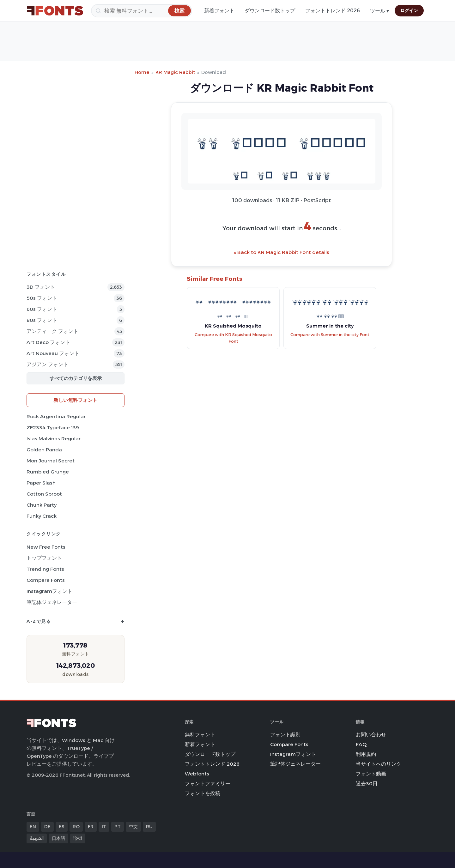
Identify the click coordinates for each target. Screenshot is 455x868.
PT (118, 827)
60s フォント (42, 309)
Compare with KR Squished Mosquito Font (233, 338)
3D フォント (41, 287)
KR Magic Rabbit (175, 72)
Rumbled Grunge (48, 472)
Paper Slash (41, 483)
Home (142, 72)
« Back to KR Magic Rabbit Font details (282, 252)
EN (33, 827)
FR (91, 827)
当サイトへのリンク (379, 764)
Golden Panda (44, 450)
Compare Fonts (46, 580)
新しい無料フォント (76, 400)
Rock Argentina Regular (56, 416)
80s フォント (42, 320)
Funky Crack (42, 516)
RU (149, 827)
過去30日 (367, 784)
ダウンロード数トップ (270, 11)
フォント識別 (285, 735)
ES (62, 827)
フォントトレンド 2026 (333, 11)
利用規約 (366, 754)
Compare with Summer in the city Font (330, 335)
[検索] (142, 11)
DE (47, 827)
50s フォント (42, 298)
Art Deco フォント (48, 342)
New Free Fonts (46, 547)
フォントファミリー (208, 784)
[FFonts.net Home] (55, 11)
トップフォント (44, 558)
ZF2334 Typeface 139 (53, 428)
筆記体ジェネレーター (52, 602)
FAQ (361, 744)
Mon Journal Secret (51, 461)
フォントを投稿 (203, 793)
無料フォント (200, 735)
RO (76, 827)
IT (104, 827)
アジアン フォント (47, 364)
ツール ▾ (379, 11)
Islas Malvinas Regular (54, 439)
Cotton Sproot (44, 494)
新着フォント (219, 11)
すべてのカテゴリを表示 (76, 378)
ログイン (409, 10)
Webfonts (197, 774)
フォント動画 (371, 774)
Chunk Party (42, 505)
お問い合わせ (371, 735)
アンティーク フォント (52, 331)
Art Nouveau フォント (53, 353)
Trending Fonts (45, 569)
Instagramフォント (49, 591)
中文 (133, 827)
